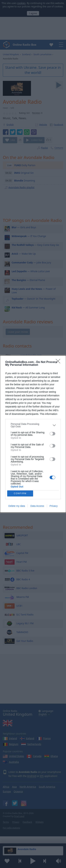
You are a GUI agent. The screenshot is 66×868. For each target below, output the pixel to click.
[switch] (52, 434)
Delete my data (17, 506)
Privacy (54, 506)
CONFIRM (20, 494)
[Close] (59, 362)
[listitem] (33, 425)
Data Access (37, 506)
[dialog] (33, 434)
